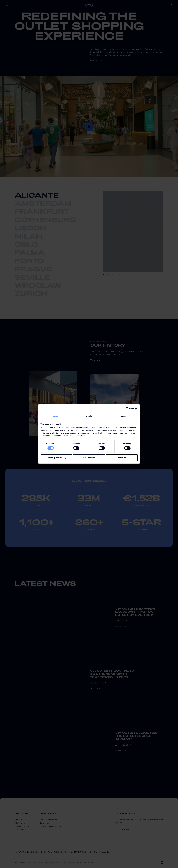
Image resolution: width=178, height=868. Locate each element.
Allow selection (89, 458)
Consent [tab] (55, 416)
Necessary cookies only (56, 458)
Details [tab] (89, 416)
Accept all (122, 458)
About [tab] (123, 416)
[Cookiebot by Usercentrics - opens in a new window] (128, 409)
